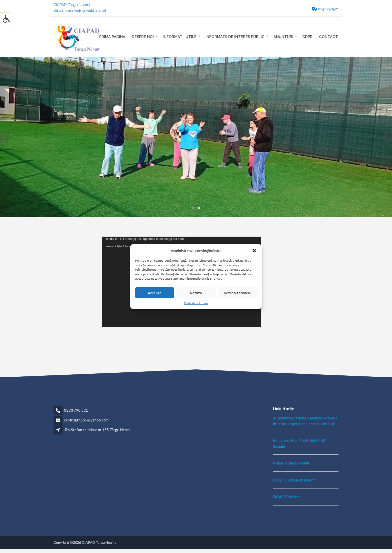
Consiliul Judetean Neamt (294, 480)
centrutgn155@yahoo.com (86, 420)
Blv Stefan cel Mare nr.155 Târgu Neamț (98, 430)
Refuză (196, 293)
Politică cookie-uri (196, 303)
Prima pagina (112, 37)
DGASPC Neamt (286, 497)
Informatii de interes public (235, 37)
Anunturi (283, 37)
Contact (328, 37)
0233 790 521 (76, 410)
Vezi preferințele (237, 293)
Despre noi (143, 37)
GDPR (307, 37)
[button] (254, 251)
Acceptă (154, 293)
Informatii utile (180, 37)
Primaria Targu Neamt (291, 463)
